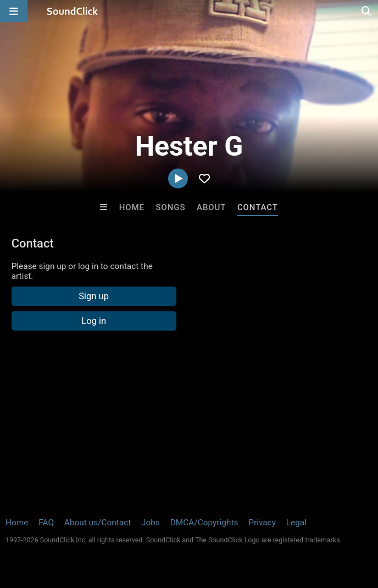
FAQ (46, 523)
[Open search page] (367, 11)
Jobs (151, 523)
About (211, 207)
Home (132, 207)
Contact (258, 207)
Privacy (262, 523)
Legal (296, 523)
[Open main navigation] (14, 11)
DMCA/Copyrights (204, 523)
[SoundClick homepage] (73, 11)
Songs (171, 207)
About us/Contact (98, 523)
